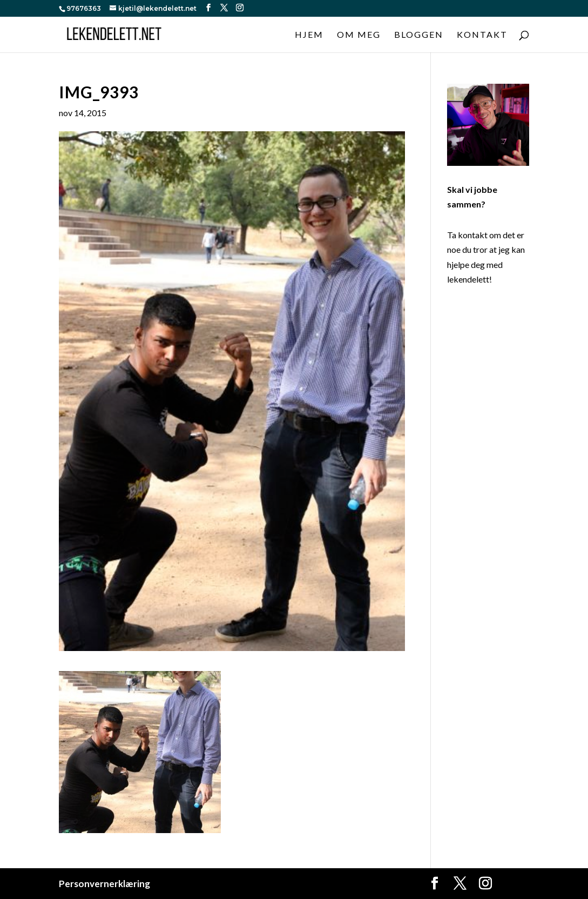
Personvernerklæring (104, 884)
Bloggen (419, 35)
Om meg (359, 35)
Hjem (309, 35)
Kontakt (482, 35)
